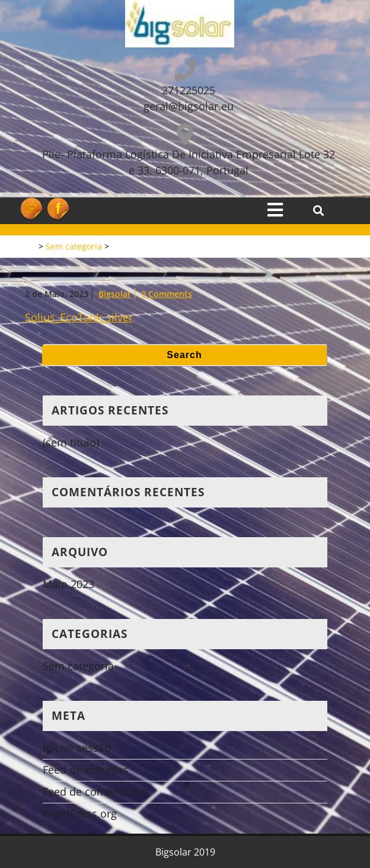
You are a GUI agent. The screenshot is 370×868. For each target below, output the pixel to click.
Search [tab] (184, 355)
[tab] (275, 210)
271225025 (189, 90)
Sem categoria (74, 246)
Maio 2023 (68, 584)
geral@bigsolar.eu (189, 106)
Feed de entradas (86, 770)
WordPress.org (80, 813)
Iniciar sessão (77, 748)
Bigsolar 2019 (185, 852)
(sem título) (71, 442)
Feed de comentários (95, 792)
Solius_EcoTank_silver (79, 317)
